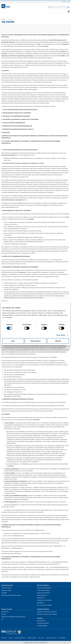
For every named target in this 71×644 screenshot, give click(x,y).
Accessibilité (62, 638)
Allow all (58, 341)
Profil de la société (6, 588)
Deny (13, 341)
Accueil (3, 19)
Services (4, 614)
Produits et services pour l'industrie (47, 612)
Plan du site (41, 638)
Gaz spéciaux (41, 603)
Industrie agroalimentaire (44, 588)
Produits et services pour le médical (47, 614)
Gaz (2, 619)
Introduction (5, 612)
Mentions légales (32, 638)
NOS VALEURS (41, 621)
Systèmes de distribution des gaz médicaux (13, 617)
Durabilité (4, 593)
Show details (61, 335)
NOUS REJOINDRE (42, 626)
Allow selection (35, 341)
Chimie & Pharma (42, 595)
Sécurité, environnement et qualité (11, 595)
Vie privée (4, 638)
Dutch (64, 2)
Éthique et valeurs (6, 590)
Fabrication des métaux (44, 593)
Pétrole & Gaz (41, 598)
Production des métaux (44, 590)
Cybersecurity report (51, 638)
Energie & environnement (44, 600)
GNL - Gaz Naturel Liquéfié (44, 605)
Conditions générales (20, 638)
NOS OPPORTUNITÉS (43, 623)
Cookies (11, 638)
